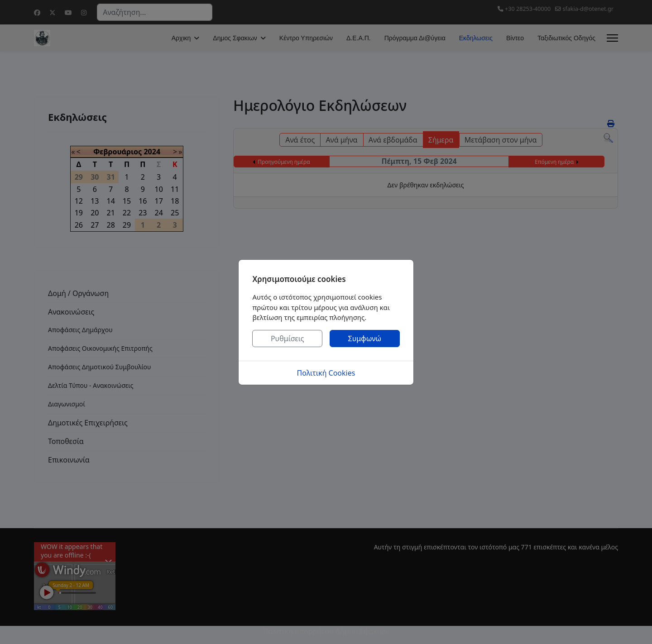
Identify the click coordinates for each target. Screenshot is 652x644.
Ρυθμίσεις (288, 339)
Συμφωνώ (365, 339)
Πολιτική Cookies (326, 373)
